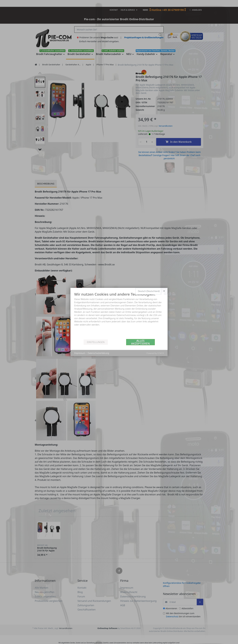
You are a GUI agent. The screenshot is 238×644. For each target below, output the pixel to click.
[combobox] (152, 291)
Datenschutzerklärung (98, 353)
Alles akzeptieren (140, 342)
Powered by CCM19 (155, 353)
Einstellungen (96, 342)
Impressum (80, 353)
